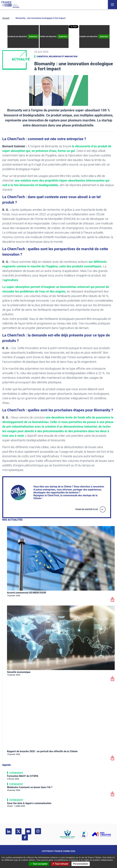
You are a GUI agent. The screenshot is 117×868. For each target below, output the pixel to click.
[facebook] (25, 837)
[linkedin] (9, 831)
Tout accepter (39, 864)
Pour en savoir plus (87, 509)
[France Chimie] (10, 5)
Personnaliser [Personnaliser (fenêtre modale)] (81, 864)
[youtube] (28, 831)
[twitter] (18, 831)
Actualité (21, 59)
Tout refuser (60, 864)
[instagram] (38, 831)
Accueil (6, 18)
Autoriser (33, 36)
